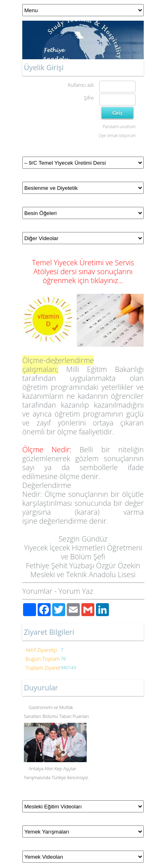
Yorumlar (37, 591)
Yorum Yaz (76, 591)
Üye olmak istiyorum (117, 135)
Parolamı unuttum (119, 127)
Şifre (89, 98)
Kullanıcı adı (81, 85)
